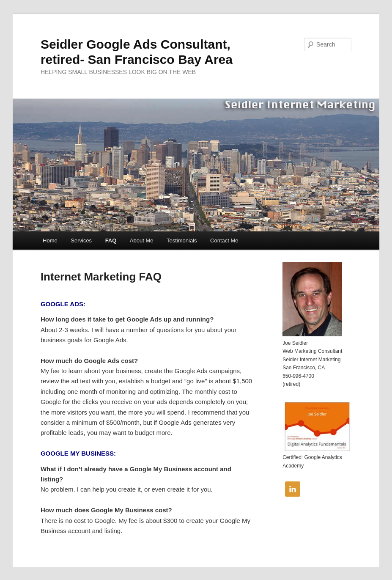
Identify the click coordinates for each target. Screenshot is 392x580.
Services (81, 241)
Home (50, 241)
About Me (142, 241)
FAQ (111, 241)
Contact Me (224, 241)
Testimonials (182, 241)
